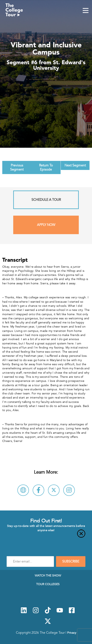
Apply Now (46, 225)
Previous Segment (17, 167)
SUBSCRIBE (71, 561)
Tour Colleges (48, 584)
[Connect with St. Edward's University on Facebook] (38, 490)
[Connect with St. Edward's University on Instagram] (69, 490)
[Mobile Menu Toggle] (86, 11)
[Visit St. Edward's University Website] (23, 490)
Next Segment (75, 165)
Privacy (72, 633)
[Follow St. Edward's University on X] (54, 490)
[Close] (46, 536)
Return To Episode (46, 167)
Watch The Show (48, 575)
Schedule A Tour (46, 200)
